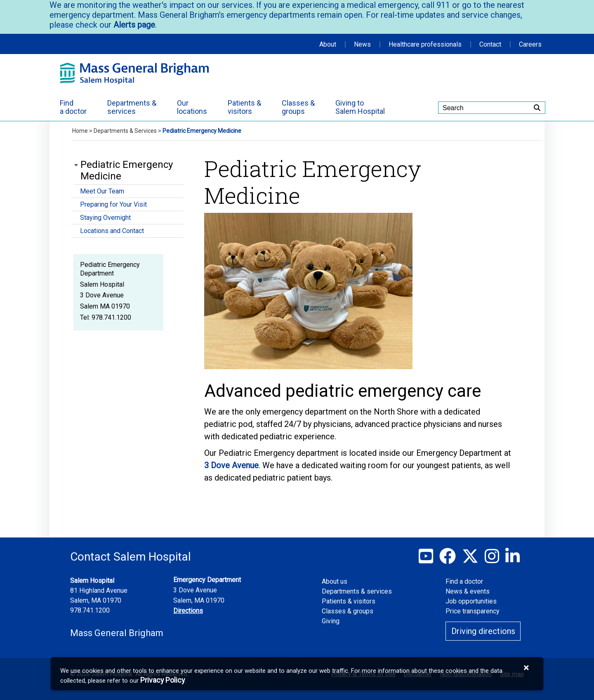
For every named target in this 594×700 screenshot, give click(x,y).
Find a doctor (464, 581)
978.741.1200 (90, 610)
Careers (530, 44)
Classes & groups (348, 611)
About (328, 44)
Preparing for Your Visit (113, 204)
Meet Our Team (102, 191)
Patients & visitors (349, 601)
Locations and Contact (112, 231)
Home (80, 131)
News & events (468, 591)
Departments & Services (125, 131)
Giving (331, 621)
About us (335, 581)
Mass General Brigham (117, 633)
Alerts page (133, 25)
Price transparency (473, 611)
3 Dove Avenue (231, 465)
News (362, 44)
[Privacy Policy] (163, 680)
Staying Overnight (105, 218)
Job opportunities (471, 601)
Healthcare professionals (425, 44)
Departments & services (357, 591)
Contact (490, 44)
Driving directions (483, 631)
